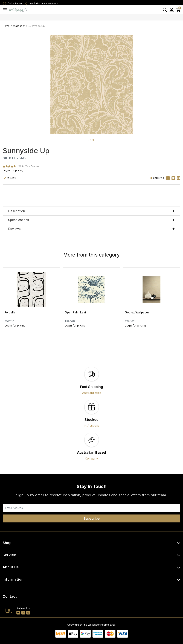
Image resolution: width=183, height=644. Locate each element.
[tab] (90, 140)
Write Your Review (29, 166)
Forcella (10, 312)
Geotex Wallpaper (137, 312)
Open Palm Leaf (75, 312)
